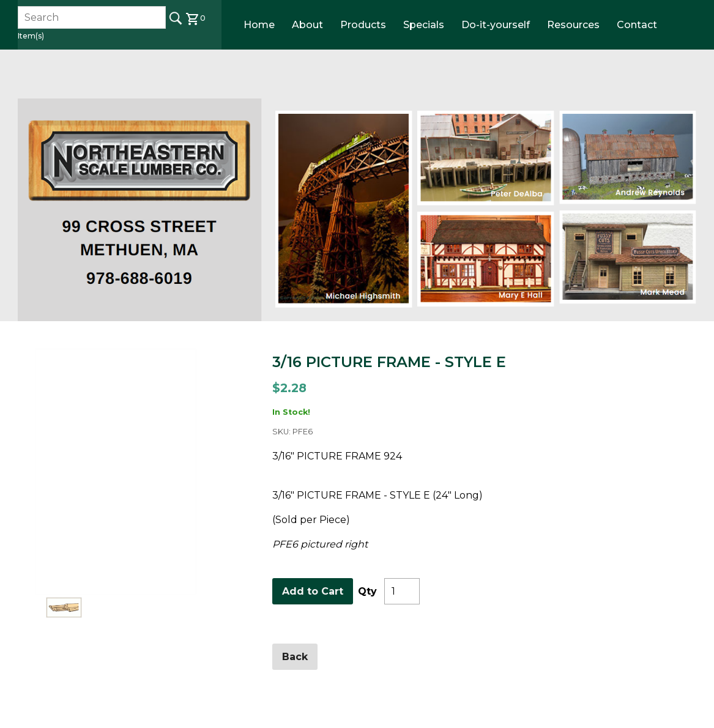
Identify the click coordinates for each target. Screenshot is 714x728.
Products (363, 25)
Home (259, 25)
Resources (573, 25)
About (307, 25)
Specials (424, 25)
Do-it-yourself (496, 25)
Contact (637, 25)
